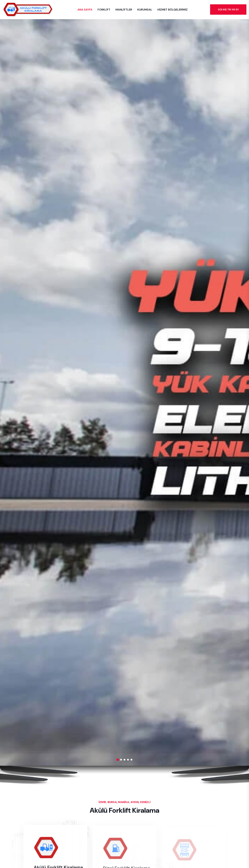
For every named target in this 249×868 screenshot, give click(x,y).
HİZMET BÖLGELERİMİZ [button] (172, 10)
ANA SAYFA (85, 10)
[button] (118, 760)
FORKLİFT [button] (104, 10)
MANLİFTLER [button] (124, 10)
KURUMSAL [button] (145, 10)
